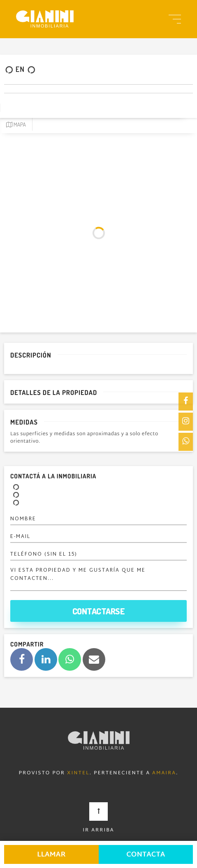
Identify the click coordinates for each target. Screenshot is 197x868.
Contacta (146, 855)
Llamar (51, 855)
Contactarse (99, 611)
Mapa (16, 125)
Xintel (78, 773)
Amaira (164, 773)
